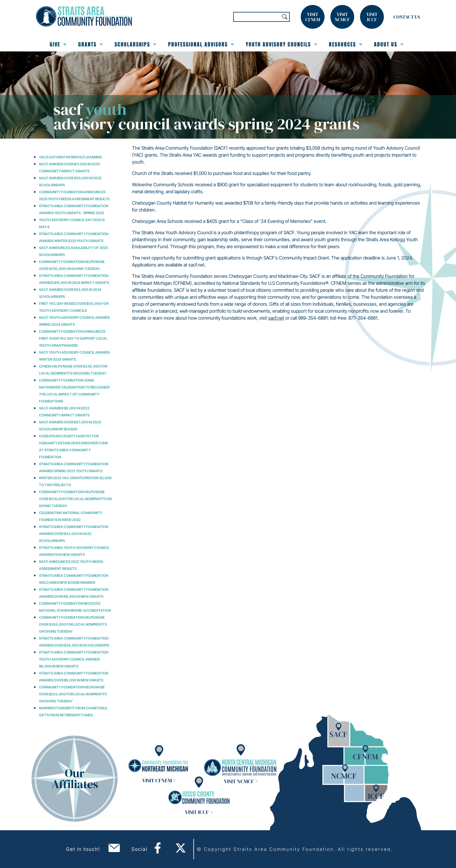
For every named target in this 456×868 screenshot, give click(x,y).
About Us (389, 44)
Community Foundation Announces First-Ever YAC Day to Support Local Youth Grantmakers (73, 338)
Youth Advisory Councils (282, 44)
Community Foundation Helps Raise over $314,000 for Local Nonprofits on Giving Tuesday (75, 499)
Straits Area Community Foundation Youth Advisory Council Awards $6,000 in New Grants (74, 659)
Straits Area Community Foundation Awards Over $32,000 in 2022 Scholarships (74, 534)
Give (58, 44)
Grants (91, 44)
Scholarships (136, 44)
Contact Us (407, 17)
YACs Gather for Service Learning (71, 157)
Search (285, 17)
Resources (346, 44)
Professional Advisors (201, 44)
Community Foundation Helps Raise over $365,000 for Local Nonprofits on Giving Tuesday (73, 624)
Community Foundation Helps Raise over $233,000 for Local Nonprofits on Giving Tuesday (73, 694)
